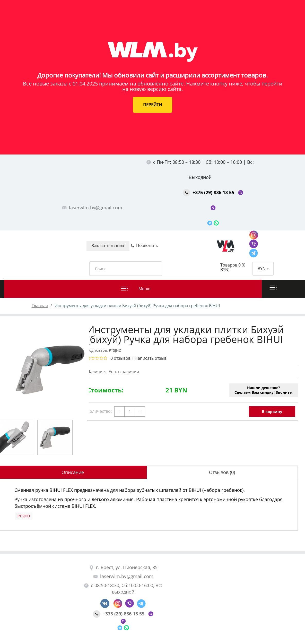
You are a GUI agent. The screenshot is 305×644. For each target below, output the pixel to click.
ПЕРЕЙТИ (152, 105)
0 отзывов (120, 358)
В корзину (272, 411)
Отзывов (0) (222, 472)
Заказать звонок (108, 246)
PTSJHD (24, 516)
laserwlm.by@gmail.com (92, 208)
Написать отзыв (151, 358)
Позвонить (144, 245)
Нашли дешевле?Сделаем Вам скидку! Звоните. (264, 390)
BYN (263, 269)
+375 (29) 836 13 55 (209, 192)
